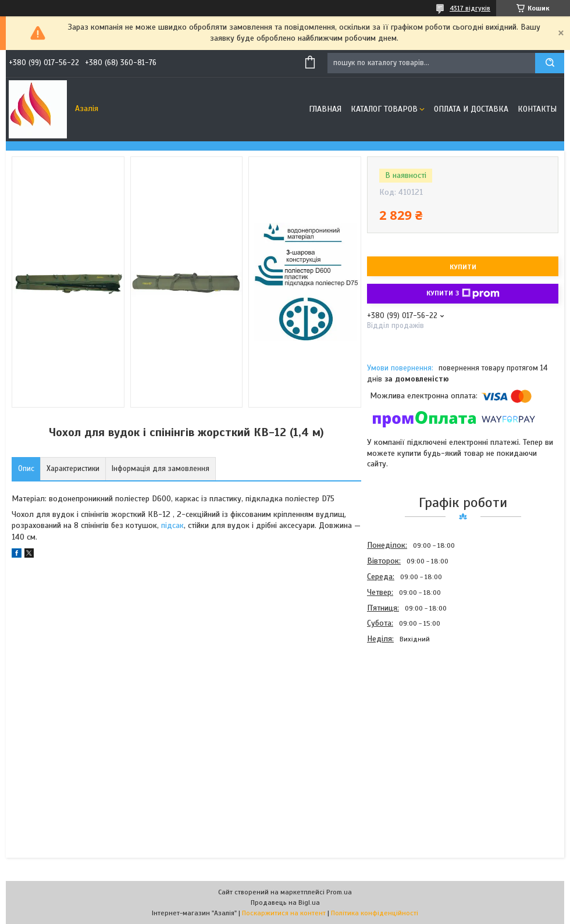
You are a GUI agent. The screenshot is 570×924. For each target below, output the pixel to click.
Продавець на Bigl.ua (285, 902)
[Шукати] (550, 63)
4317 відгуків (470, 8)
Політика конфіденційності (375, 913)
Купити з (463, 294)
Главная (325, 109)
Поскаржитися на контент (284, 913)
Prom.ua (339, 892)
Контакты (537, 109)
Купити (463, 267)
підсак (172, 525)
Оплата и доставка (471, 109)
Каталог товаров (384, 109)
